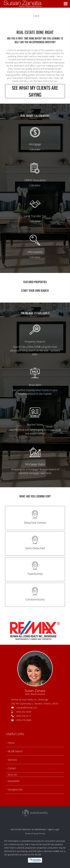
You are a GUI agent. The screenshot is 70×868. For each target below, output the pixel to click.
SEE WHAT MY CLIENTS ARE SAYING (35, 91)
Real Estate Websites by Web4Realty (28, 829)
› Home (10, 743)
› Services (11, 760)
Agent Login (54, 829)
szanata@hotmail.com (27, 708)
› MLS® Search (14, 751)
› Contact (11, 768)
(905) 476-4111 (24, 716)
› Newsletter (13, 781)
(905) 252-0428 (24, 712)
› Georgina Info (14, 790)
